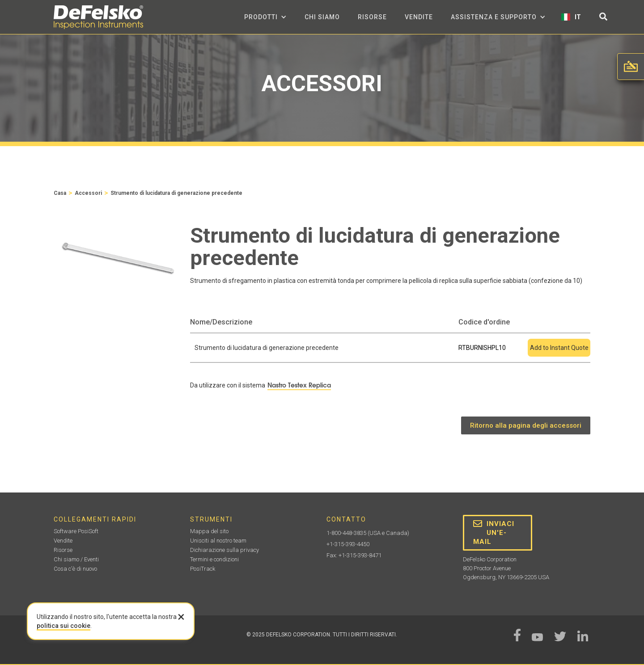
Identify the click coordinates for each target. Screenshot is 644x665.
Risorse (372, 17)
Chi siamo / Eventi (76, 559)
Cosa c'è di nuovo (75, 569)
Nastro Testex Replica (299, 385)
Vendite (419, 17)
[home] (98, 17)
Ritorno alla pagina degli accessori (526, 425)
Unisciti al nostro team (218, 541)
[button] (265, 17)
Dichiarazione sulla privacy (225, 550)
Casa (60, 193)
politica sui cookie (64, 626)
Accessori (88, 193)
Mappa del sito (209, 531)
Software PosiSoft (76, 531)
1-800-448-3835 (346, 533)
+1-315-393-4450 (348, 544)
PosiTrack (203, 569)
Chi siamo (322, 17)
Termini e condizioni (214, 559)
